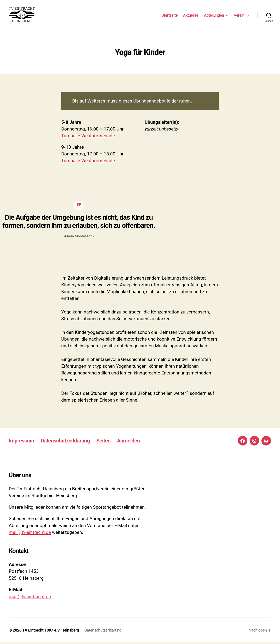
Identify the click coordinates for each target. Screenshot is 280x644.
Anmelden (128, 442)
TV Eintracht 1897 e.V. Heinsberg (51, 632)
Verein (239, 16)
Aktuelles (191, 16)
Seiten (103, 442)
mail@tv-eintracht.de (30, 534)
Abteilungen (214, 16)
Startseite (170, 16)
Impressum (21, 442)
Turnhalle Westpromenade (88, 137)
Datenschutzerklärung (65, 442)
